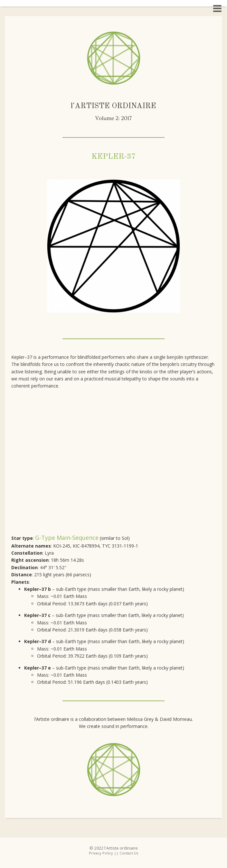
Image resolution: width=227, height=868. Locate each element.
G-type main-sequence (67, 538)
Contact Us (129, 853)
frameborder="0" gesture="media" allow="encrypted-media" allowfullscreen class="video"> (114, 464)
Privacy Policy (101, 853)
